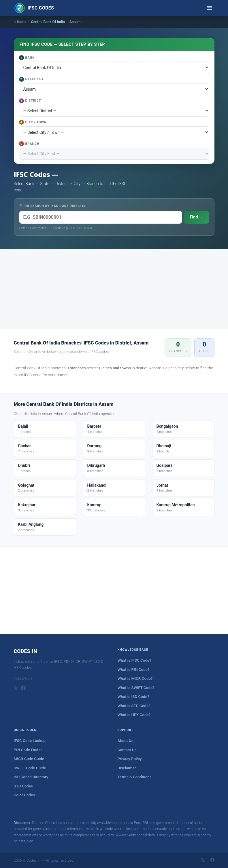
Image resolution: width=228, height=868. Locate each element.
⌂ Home (20, 22)
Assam (75, 22)
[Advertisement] (114, 289)
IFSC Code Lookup (30, 741)
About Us (126, 741)
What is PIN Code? (134, 670)
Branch (29, 144)
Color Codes (25, 795)
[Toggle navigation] (210, 8)
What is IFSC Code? (134, 660)
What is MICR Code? (135, 678)
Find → (197, 217)
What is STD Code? (134, 706)
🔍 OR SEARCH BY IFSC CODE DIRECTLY (53, 206)
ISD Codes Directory (31, 777)
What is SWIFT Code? (136, 688)
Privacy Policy (130, 759)
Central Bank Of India (48, 22)
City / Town (33, 122)
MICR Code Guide (29, 759)
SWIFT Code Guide (30, 768)
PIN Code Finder (28, 750)
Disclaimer (127, 768)
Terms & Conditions (135, 777)
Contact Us (127, 750)
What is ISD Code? (133, 697)
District (30, 101)
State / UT (32, 79)
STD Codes (23, 786)
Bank (27, 58)
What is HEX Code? (134, 715)
